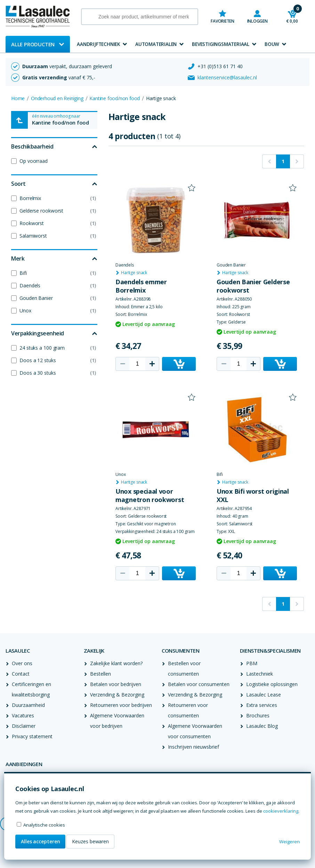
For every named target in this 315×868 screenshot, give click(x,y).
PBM (252, 663)
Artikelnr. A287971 (133, 509)
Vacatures (23, 715)
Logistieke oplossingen (272, 684)
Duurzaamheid (28, 705)
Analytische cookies (44, 825)
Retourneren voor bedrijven (121, 705)
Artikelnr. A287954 (234, 509)
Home (18, 98)
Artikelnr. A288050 (234, 299)
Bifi (23, 273)
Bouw (272, 44)
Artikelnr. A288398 (133, 299)
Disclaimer (24, 726)
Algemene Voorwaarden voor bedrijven (117, 721)
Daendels (30, 285)
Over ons (22, 663)
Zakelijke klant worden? (116, 663)
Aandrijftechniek (98, 44)
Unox (25, 310)
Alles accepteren (40, 841)
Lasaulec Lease (264, 695)
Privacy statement (32, 736)
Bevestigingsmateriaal (221, 44)
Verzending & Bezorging (117, 695)
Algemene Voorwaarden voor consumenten (195, 731)
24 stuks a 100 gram (42, 348)
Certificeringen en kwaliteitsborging (31, 689)
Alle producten (33, 44)
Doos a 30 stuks (38, 373)
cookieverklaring (281, 811)
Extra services (262, 705)
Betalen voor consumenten (199, 684)
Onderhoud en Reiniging (57, 98)
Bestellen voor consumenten (184, 668)
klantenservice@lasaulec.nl (227, 77)
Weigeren (289, 842)
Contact (21, 674)
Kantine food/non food (115, 98)
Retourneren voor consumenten (188, 710)
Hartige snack (134, 273)
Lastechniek (260, 674)
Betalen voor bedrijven (116, 684)
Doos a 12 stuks (38, 360)
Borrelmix (30, 198)
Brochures (258, 715)
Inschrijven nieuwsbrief (193, 747)
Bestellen (100, 674)
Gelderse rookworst (41, 211)
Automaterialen (156, 44)
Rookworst (32, 223)
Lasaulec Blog (262, 726)
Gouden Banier (36, 298)
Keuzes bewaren (90, 841)
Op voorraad (34, 161)
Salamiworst (33, 236)
